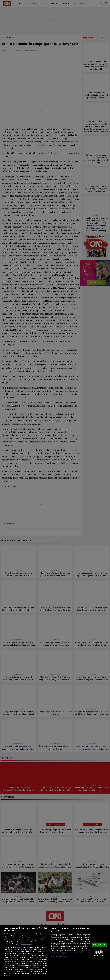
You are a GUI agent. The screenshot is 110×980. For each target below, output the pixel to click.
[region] (55, 952)
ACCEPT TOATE (99, 945)
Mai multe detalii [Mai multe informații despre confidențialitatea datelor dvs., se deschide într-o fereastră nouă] (26, 944)
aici (27, 963)
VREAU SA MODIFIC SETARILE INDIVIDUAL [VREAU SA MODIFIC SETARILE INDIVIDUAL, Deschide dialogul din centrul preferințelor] (99, 953)
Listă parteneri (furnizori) (60, 956)
